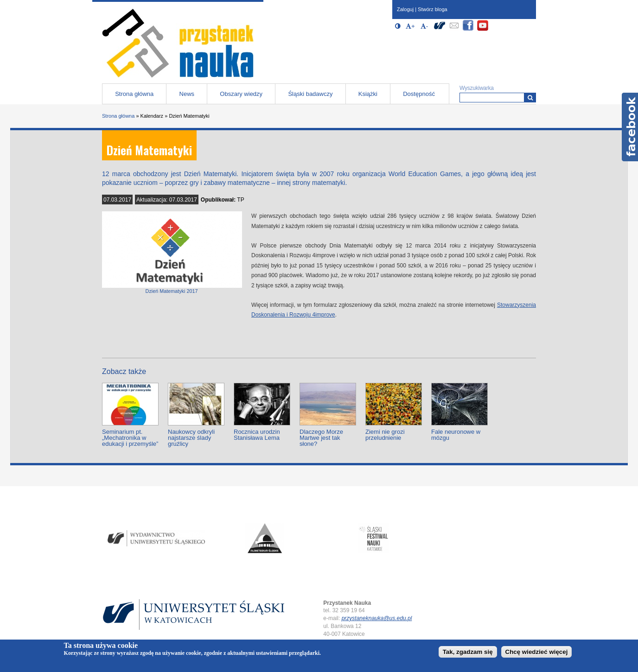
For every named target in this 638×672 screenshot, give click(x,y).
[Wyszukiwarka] (530, 98)
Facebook (630, 127)
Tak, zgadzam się (468, 652)
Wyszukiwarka (477, 88)
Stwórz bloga (433, 9)
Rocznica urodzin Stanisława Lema (257, 435)
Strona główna (134, 94)
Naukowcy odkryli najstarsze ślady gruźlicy (191, 438)
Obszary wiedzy (241, 94)
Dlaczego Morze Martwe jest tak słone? (321, 438)
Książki (368, 94)
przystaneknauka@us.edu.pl (377, 618)
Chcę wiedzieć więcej (537, 652)
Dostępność (419, 94)
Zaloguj (405, 9)
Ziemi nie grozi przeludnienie (385, 435)
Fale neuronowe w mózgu (456, 435)
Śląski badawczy (310, 94)
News (187, 94)
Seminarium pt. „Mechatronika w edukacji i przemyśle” (130, 438)
